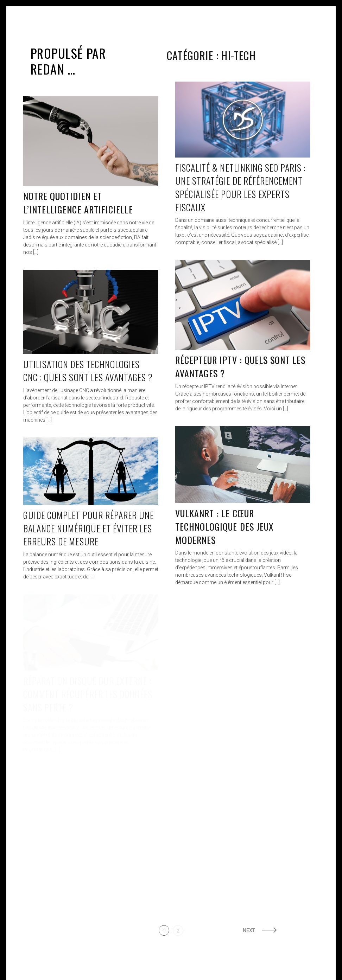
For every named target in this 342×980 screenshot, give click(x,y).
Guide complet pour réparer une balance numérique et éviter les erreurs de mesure (88, 528)
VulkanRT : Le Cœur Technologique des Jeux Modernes (224, 526)
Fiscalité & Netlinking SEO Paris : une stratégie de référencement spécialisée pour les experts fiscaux (240, 187)
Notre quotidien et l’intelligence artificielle (78, 203)
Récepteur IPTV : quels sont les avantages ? (240, 367)
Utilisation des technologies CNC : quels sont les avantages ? (88, 371)
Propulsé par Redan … (68, 61)
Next (249, 930)
